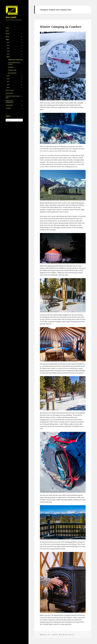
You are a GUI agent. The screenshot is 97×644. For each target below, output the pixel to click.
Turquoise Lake (12, 70)
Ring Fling (11, 67)
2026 (8, 42)
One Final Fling (12, 73)
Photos (7, 37)
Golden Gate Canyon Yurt (15, 60)
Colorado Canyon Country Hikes (13, 97)
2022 (8, 54)
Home (7, 28)
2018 (8, 79)
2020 (8, 76)
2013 (8, 87)
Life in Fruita (9, 93)
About (7, 31)
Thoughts (8, 108)
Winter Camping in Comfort (61, 27)
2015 (8, 85)
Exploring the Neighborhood (10, 102)
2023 (8, 51)
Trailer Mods (9, 105)
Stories (8, 34)
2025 (8, 45)
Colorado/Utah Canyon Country (14, 63)
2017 (8, 82)
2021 (8, 57)
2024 (8, 48)
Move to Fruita (10, 90)
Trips (7, 39)
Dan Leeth (11, 17)
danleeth (55, 635)
